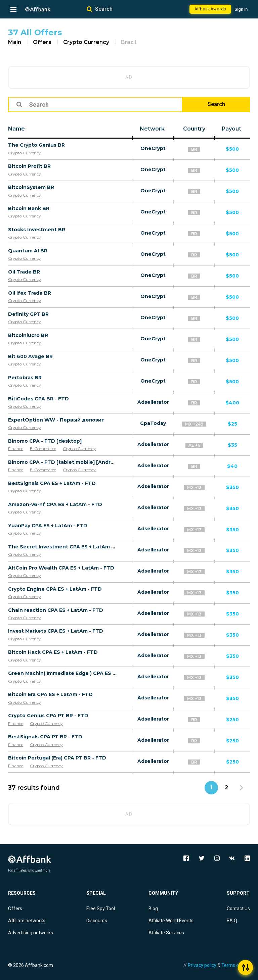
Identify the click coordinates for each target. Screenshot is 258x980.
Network (152, 129)
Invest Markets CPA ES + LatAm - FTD (56, 631)
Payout (231, 129)
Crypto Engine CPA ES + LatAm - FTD (55, 589)
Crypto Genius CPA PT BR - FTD (48, 716)
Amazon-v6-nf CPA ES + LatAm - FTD (55, 504)
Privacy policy (202, 965)
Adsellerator (153, 402)
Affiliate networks (27, 921)
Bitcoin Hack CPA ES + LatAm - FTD (53, 652)
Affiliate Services (166, 933)
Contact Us (238, 909)
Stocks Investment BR (37, 230)
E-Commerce (43, 449)
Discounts (97, 921)
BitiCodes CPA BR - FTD (38, 399)
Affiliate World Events (171, 921)
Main (15, 42)
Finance (16, 449)
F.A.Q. (232, 921)
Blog (153, 909)
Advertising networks (31, 933)
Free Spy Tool (101, 909)
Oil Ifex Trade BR (30, 293)
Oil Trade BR (24, 272)
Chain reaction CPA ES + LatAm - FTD (56, 610)
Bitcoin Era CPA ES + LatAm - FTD (50, 694)
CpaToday (153, 423)
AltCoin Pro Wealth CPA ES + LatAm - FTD (61, 568)
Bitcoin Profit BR (29, 166)
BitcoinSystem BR (31, 187)
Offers (42, 42)
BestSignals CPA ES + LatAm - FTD (52, 483)
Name (16, 129)
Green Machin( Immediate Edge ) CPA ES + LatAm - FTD (63, 673)
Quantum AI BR (28, 251)
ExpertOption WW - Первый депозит (56, 420)
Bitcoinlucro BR (28, 335)
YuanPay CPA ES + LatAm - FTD (48, 526)
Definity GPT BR (28, 314)
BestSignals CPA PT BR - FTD (45, 737)
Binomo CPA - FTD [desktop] (45, 441)
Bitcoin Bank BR (29, 208)
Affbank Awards (210, 9)
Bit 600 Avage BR (30, 356)
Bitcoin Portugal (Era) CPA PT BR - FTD (57, 758)
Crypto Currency (86, 42)
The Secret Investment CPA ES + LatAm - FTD (63, 547)
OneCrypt (153, 148)
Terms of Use (236, 965)
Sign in (241, 9)
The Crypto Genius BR (36, 145)
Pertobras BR (25, 378)
